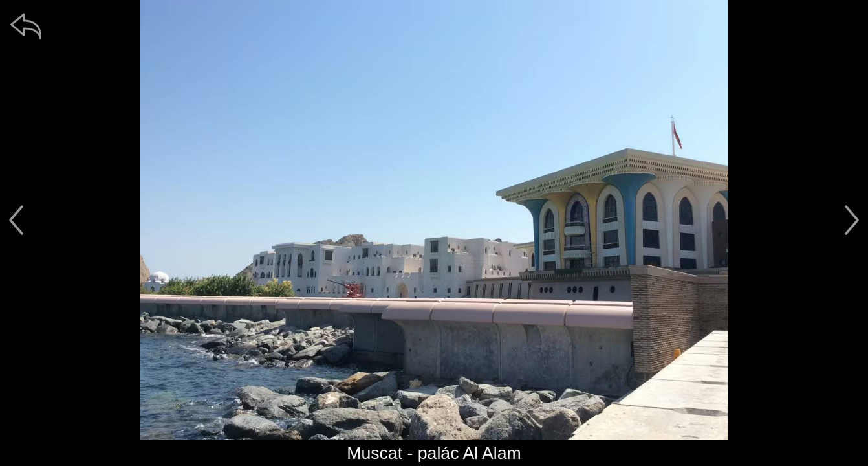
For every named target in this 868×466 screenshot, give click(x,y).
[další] (852, 220)
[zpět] (26, 26)
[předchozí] (16, 220)
